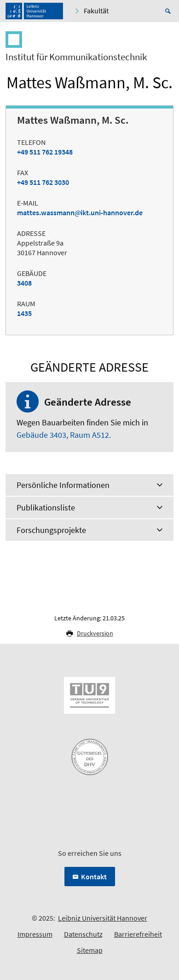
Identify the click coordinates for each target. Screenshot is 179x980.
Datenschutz (83, 934)
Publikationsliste (46, 507)
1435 (24, 313)
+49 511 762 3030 (43, 182)
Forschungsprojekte (51, 530)
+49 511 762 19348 (45, 152)
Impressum (35, 934)
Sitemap (90, 950)
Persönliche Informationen (63, 485)
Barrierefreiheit (138, 934)
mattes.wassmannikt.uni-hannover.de (80, 212)
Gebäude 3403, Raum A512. (64, 435)
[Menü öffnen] (166, 43)
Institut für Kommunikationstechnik (76, 57)
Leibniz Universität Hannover (103, 918)
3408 (24, 283)
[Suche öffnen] (169, 11)
